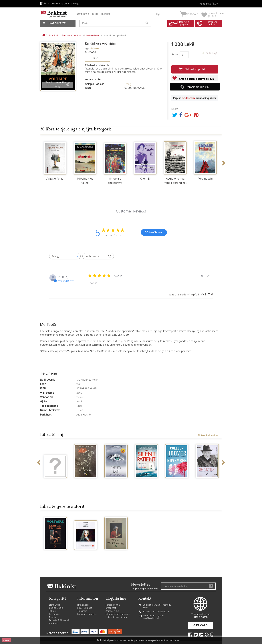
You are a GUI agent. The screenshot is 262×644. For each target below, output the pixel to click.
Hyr (158, 14)
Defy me (116, 481)
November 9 (177, 481)
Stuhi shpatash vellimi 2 (86, 483)
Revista (53, 617)
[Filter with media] (98, 256)
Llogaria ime (116, 599)
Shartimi (207, 481)
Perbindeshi (205, 179)
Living (128, 84)
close (6, 640)
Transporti (82, 611)
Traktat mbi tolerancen (116, 554)
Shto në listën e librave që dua (196, 79)
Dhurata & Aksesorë (59, 620)
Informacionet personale (118, 614)
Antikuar (53, 624)
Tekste (52, 611)
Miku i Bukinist (85, 608)
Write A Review (154, 232)
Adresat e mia (112, 611)
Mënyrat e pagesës (87, 614)
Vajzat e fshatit (55, 179)
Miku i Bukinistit (101, 14)
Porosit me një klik (197, 87)
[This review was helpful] (203, 294)
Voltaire (94, 48)
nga (87, 48)
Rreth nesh (83, 14)
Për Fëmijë (54, 614)
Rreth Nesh (83, 605)
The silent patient (146, 483)
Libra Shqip (55, 605)
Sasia (175, 54)
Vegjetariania (55, 481)
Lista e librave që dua (116, 617)
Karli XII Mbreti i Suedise (55, 554)
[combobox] (65, 256)
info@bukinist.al (151, 618)
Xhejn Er (145, 179)
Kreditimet (111, 608)
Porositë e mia (113, 605)
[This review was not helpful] (209, 294)
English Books (56, 608)
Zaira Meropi (86, 553)
